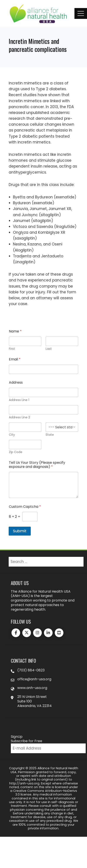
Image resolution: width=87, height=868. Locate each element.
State (50, 435)
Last (49, 349)
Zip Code (16, 452)
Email (15, 359)
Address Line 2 (19, 417)
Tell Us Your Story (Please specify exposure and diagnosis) (37, 465)
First (12, 349)
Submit (20, 531)
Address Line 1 (19, 400)
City (12, 435)
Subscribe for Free (27, 741)
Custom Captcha (25, 507)
